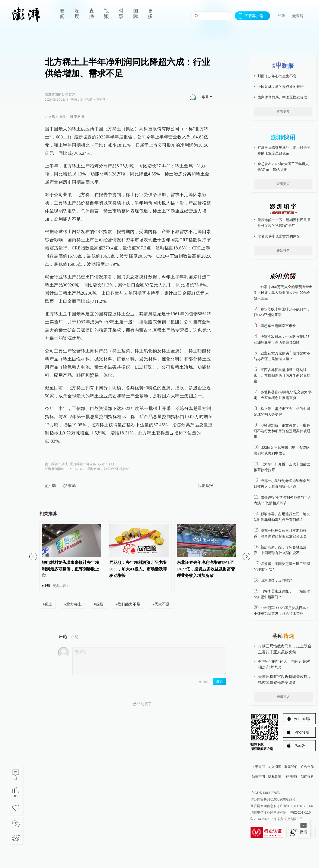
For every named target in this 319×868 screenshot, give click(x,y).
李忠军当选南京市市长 (278, 326)
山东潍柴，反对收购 (276, 580)
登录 (281, 16)
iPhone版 (302, 732)
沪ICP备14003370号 (265, 793)
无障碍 (298, 16)
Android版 (302, 719)
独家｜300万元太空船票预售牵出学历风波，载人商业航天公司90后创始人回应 (283, 293)
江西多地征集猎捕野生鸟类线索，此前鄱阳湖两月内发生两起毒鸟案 (282, 376)
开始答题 (283, 251)
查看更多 (283, 112)
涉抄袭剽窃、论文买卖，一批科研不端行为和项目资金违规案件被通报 (282, 431)
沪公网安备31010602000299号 (273, 799)
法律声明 (258, 777)
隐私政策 (275, 777)
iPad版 (299, 746)
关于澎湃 (258, 767)
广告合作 (307, 767)
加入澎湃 (275, 767)
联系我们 (291, 767)
